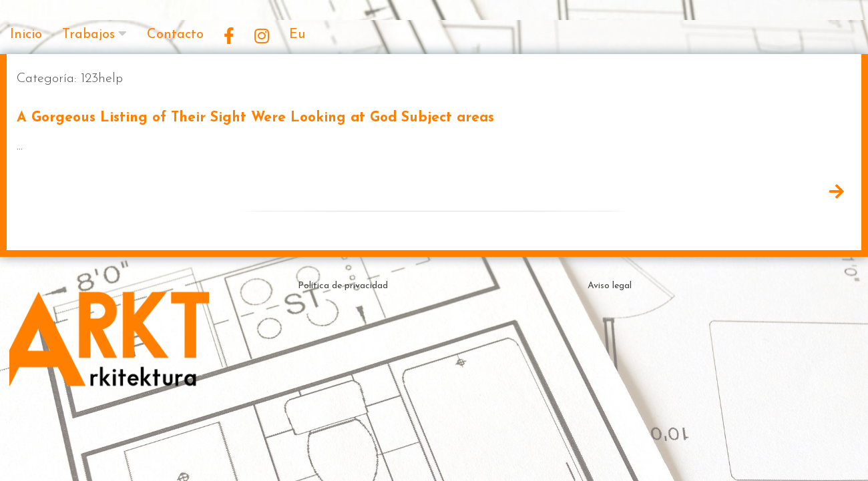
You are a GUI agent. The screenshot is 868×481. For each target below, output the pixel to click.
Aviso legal (610, 286)
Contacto (175, 35)
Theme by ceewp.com (470, 457)
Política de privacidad (343, 286)
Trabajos (88, 35)
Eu (297, 35)
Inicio (26, 35)
